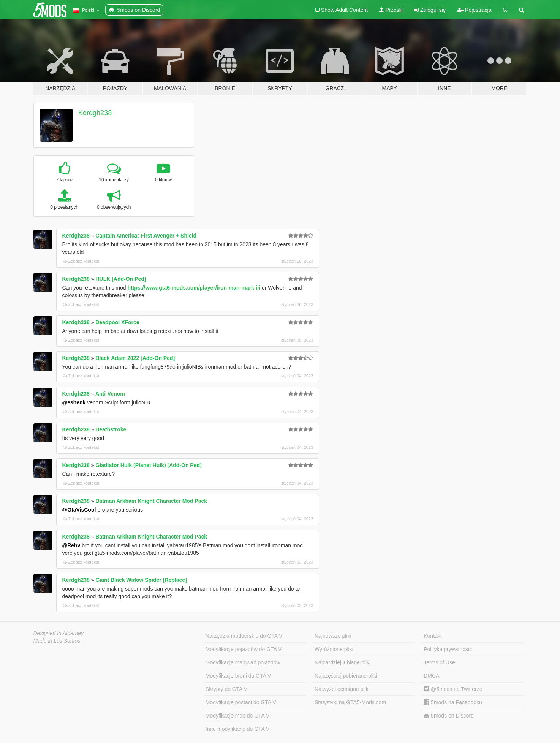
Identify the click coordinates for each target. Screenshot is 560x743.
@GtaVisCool (79, 510)
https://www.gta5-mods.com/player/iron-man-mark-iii (194, 288)
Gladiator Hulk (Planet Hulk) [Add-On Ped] (148, 465)
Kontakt (433, 636)
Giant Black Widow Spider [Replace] (141, 580)
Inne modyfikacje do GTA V (238, 729)
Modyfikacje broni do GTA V (238, 676)
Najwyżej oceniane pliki (342, 689)
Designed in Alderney (59, 633)
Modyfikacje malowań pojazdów (243, 662)
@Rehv (71, 545)
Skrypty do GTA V (226, 689)
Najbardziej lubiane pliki (342, 662)
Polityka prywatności (448, 649)
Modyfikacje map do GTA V (238, 716)
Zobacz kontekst (81, 261)
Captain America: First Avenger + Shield (146, 236)
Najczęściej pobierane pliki (346, 676)
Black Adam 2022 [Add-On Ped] (135, 358)
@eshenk (74, 402)
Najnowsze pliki (333, 636)
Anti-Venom (110, 394)
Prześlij (391, 10)
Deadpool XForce (117, 322)
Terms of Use (439, 662)
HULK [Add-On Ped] (121, 279)
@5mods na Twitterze (453, 689)
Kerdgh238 (95, 113)
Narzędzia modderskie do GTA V (244, 636)
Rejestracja (475, 10)
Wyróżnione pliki (334, 649)
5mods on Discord (449, 716)
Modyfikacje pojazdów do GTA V (244, 649)
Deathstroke (111, 429)
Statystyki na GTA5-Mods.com (350, 702)
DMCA (431, 676)
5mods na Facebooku (453, 702)
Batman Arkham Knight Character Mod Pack (151, 501)
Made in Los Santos (57, 641)
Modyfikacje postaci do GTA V (241, 702)
